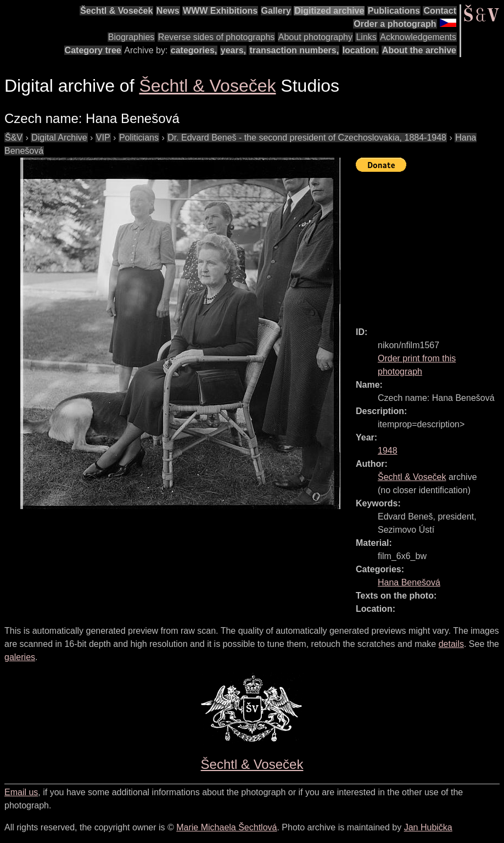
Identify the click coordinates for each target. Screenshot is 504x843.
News (168, 11)
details (451, 644)
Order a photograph (395, 24)
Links (366, 37)
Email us (21, 792)
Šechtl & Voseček (116, 11)
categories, (194, 50)
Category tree (93, 50)
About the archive (419, 50)
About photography (315, 37)
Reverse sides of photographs (217, 37)
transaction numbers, (294, 50)
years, (233, 50)
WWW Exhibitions (220, 11)
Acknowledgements (418, 37)
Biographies (131, 37)
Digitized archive (329, 11)
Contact (440, 11)
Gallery (276, 11)
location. (361, 50)
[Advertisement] (430, 244)
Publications (394, 11)
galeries (20, 657)
